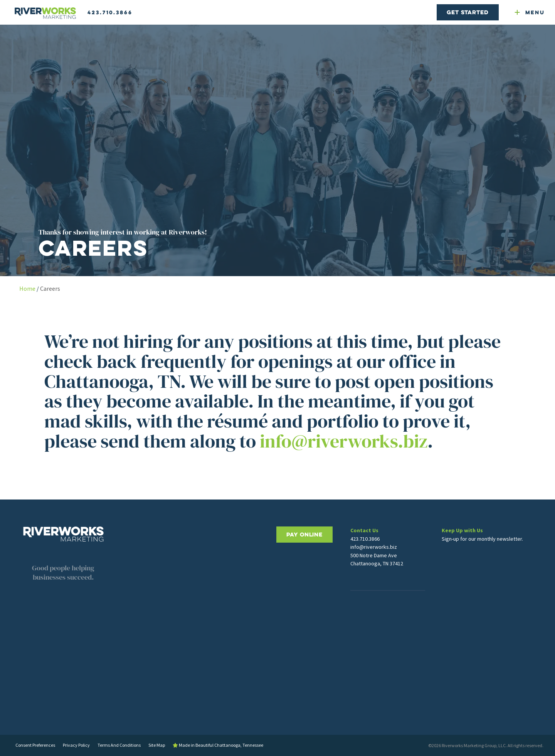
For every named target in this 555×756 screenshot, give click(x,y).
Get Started (468, 12)
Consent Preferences (35, 745)
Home (27, 288)
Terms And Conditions (119, 745)
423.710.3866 (110, 12)
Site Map (157, 745)
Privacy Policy (76, 745)
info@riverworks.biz (344, 441)
